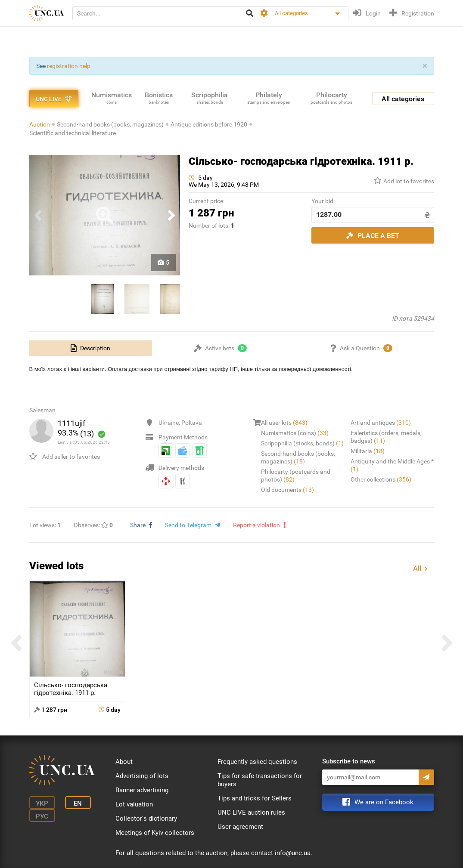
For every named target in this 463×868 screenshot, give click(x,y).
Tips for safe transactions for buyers (260, 780)
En (78, 803)
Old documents (287, 490)
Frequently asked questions (257, 762)
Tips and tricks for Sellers (255, 798)
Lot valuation (134, 804)
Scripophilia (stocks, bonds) (302, 443)
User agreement (240, 827)
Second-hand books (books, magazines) (110, 124)
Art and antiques (381, 423)
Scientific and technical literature (73, 133)
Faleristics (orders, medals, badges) (386, 437)
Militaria (368, 451)
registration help (69, 66)
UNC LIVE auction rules (251, 812)
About (124, 762)
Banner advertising (142, 790)
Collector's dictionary (146, 819)
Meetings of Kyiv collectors (155, 833)
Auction (40, 124)
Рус (42, 816)
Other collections (381, 479)
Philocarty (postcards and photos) (296, 476)
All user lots (284, 423)
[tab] (91, 348)
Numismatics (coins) (295, 433)
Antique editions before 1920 (209, 124)
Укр (42, 803)
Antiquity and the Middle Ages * (392, 465)
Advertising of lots (142, 776)
